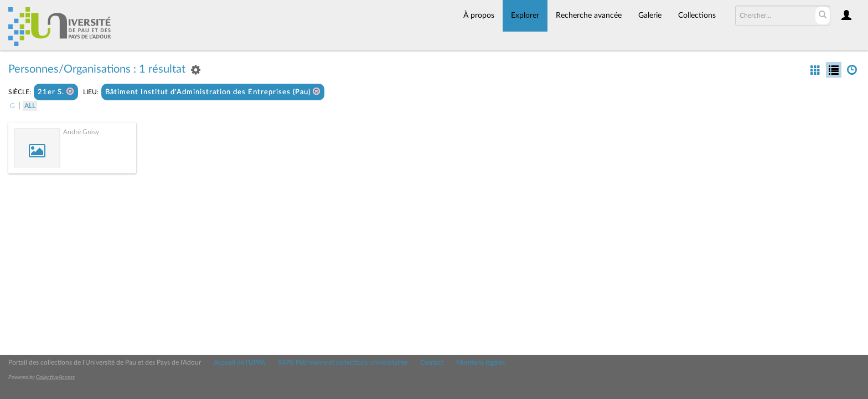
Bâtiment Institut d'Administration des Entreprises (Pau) (213, 92)
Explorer (525, 16)
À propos (479, 16)
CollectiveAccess (55, 377)
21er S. (56, 92)
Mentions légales (480, 362)
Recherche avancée (589, 16)
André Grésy (81, 132)
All (30, 106)
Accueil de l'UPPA (239, 362)
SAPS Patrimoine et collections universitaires (343, 362)
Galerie (650, 16)
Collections (697, 16)
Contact (432, 362)
